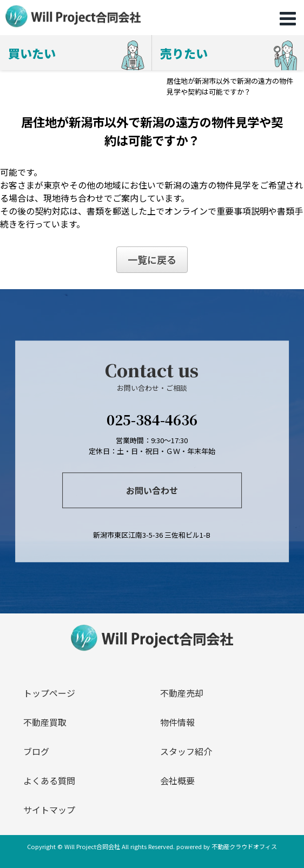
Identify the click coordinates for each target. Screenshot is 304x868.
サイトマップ (49, 810)
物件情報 (177, 722)
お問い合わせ (152, 490)
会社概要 (177, 780)
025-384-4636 (152, 419)
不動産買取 (45, 722)
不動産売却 (182, 693)
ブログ (36, 751)
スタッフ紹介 (186, 751)
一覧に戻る (152, 259)
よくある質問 (49, 780)
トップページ (49, 693)
